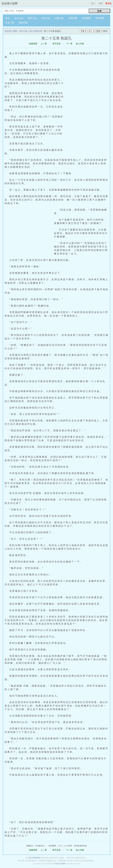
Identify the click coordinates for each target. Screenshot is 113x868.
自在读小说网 (9, 4)
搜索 (99, 11)
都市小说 (32, 18)
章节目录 (56, 44)
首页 (7, 18)
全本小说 (10, 23)
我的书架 (23, 23)
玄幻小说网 (61, 864)
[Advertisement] (88, 111)
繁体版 (108, 3)
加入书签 (80, 44)
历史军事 (73, 18)
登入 (93, 3)
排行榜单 (100, 18)
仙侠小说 (59, 18)
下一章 (69, 44)
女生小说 (19, 18)
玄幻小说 (46, 18)
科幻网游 (86, 18)
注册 (100, 3)
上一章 (44, 44)
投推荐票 (33, 44)
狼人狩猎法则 (36, 31)
